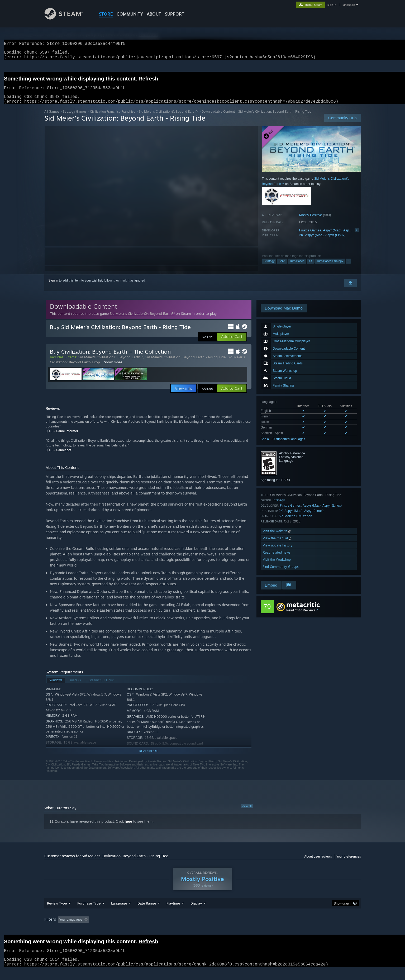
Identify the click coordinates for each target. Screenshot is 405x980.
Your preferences (349, 863)
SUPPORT (175, 14)
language (349, 5)
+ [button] (348, 267)
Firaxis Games (310, 237)
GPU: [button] (292, 930)
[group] (203, 930)
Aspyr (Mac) (332, 237)
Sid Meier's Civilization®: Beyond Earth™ (168, 118)
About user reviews (318, 863)
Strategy (269, 267)
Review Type (57, 913)
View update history (278, 552)
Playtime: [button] (165, 930)
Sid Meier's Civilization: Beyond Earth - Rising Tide (185, 363)
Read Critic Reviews (301, 617)
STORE (106, 14)
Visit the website (277, 537)
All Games (52, 118)
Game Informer (67, 437)
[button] (232, 343)
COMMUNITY (130, 14)
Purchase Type (89, 913)
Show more (113, 368)
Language (119, 913)
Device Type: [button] (315, 930)
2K (301, 241)
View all (247, 812)
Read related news (277, 559)
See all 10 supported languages (283, 445)
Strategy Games (75, 118)
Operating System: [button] (247, 930)
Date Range (147, 913)
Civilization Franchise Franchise (113, 118)
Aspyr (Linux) (353, 237)
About (154, 14)
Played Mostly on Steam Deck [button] (203, 930)
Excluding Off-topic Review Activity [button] (124, 930)
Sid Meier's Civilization (296, 522)
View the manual (277, 544)
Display (196, 913)
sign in (332, 5)
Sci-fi (282, 267)
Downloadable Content (218, 118)
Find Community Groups (281, 573)
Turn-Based (297, 267)
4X (310, 267)
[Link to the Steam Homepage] (68, 18)
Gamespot (64, 456)
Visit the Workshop (277, 566)
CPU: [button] (274, 930)
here (128, 828)
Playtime (173, 913)
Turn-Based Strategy (330, 267)
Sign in (53, 287)
